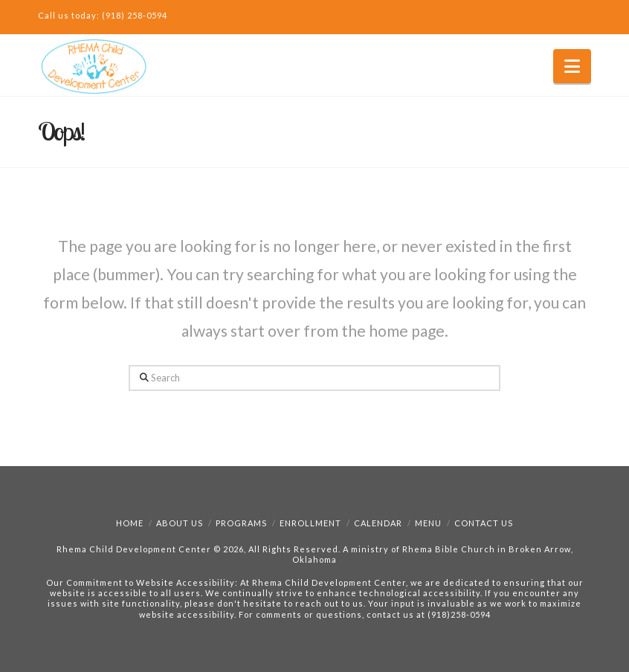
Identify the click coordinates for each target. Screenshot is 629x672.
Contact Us (484, 523)
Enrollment (310, 523)
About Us (180, 523)
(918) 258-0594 (135, 15)
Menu (428, 523)
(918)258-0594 (459, 614)
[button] (572, 66)
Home (130, 523)
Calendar (378, 523)
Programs (241, 523)
